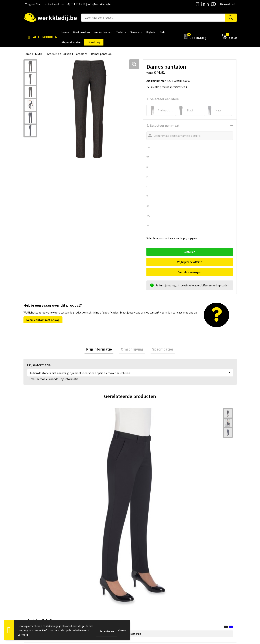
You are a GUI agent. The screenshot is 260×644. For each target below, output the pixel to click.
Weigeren (122, 630)
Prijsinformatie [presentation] (103, 340)
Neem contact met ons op (43, 310)
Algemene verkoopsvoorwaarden (102, 568)
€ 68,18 (37, 458)
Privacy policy (90, 557)
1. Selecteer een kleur (163, 99)
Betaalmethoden (198, 557)
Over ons (140, 552)
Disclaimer (194, 552)
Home (27, 54)
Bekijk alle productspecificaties (167, 87)
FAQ (84, 573)
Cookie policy (90, 563)
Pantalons (81, 54)
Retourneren (195, 563)
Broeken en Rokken (59, 54)
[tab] (103, 340)
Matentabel (142, 568)
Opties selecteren (50, 466)
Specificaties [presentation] (159, 340)
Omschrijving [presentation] (132, 340)
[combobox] (153, 18)
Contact (87, 552)
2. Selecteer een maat (163, 125)
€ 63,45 (90, 458)
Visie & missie (143, 563)
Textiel (39, 54)
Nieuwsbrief (142, 557)
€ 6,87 (142, 458)
